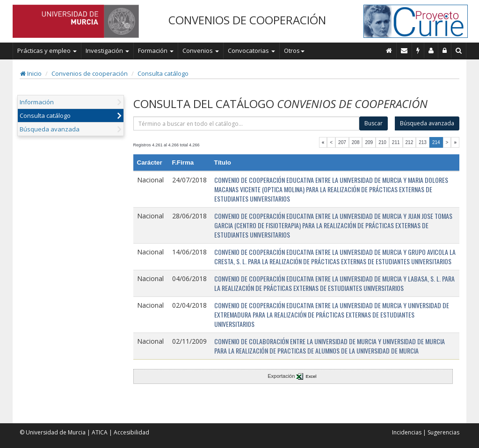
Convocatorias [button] (251, 51)
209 (369, 142)
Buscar (374, 123)
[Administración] (445, 51)
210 (382, 142)
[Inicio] (389, 51)
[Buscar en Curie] (459, 51)
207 (342, 142)
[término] (247, 123)
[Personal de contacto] (431, 51)
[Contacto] (404, 51)
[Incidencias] (418, 51)
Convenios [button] (201, 51)
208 (356, 142)
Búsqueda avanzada (50, 129)
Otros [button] (294, 51)
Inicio (31, 73)
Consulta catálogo (163, 73)
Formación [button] (156, 51)
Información (37, 102)
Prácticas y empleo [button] (47, 51)
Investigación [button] (107, 51)
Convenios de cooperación (90, 73)
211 (396, 142)
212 (410, 142)
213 (423, 142)
